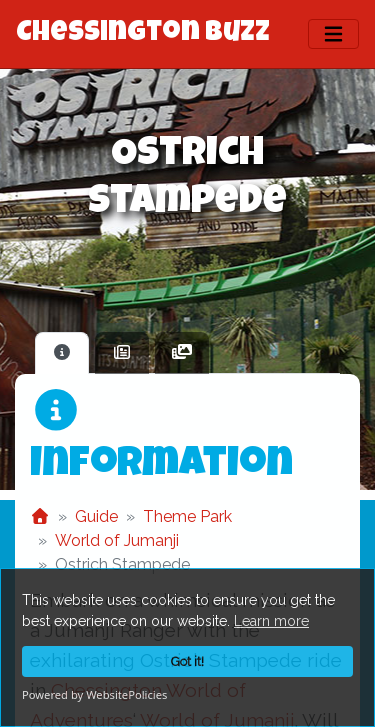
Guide (96, 516)
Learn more (271, 621)
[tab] (62, 353)
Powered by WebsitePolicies (94, 694)
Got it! (187, 661)
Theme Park (187, 516)
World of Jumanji (117, 540)
